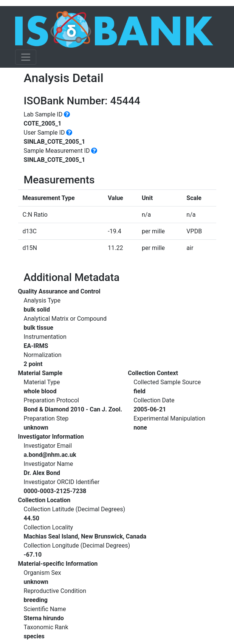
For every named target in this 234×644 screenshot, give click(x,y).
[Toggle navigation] (26, 57)
